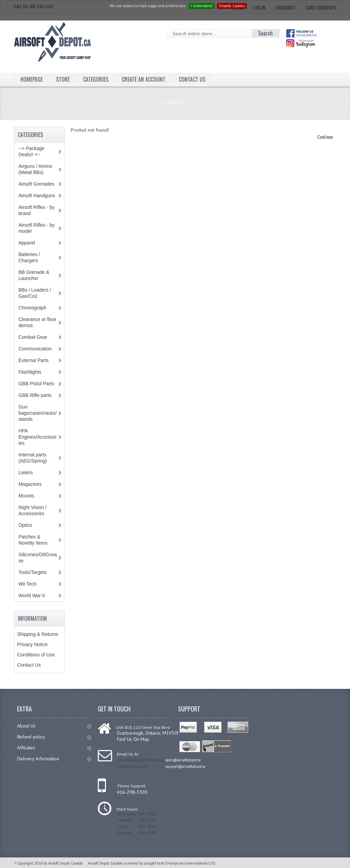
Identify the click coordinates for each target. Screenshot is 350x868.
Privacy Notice (32, 644)
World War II (32, 596)
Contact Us (192, 79)
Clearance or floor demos (37, 322)
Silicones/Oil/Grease (38, 558)
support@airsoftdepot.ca (185, 766)
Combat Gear (33, 337)
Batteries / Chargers (29, 257)
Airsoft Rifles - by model (37, 228)
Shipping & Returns (38, 634)
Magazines (30, 484)
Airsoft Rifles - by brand (37, 210)
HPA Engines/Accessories (38, 437)
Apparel (27, 243)
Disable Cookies (232, 6)
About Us (54, 726)
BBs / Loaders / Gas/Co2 (35, 293)
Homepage (32, 79)
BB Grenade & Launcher (34, 275)
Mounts (26, 496)
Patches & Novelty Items (33, 540)
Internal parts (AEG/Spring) (33, 458)
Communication (35, 349)
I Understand (201, 6)
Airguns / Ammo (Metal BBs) (35, 169)
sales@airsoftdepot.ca (183, 760)
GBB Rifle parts (35, 395)
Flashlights (30, 372)
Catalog (173, 102)
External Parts (33, 360)
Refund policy (54, 737)
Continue (325, 137)
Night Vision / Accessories (32, 510)
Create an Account (144, 79)
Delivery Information (54, 759)
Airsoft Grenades (36, 184)
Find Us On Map (133, 739)
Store (63, 79)
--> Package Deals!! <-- (31, 151)
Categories (96, 79)
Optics (25, 525)
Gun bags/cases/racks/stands (38, 413)
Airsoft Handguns (37, 196)
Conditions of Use (36, 655)
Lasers (26, 472)
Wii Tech (28, 584)
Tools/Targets (32, 572)
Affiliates (54, 748)
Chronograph (32, 308)
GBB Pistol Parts (36, 384)
